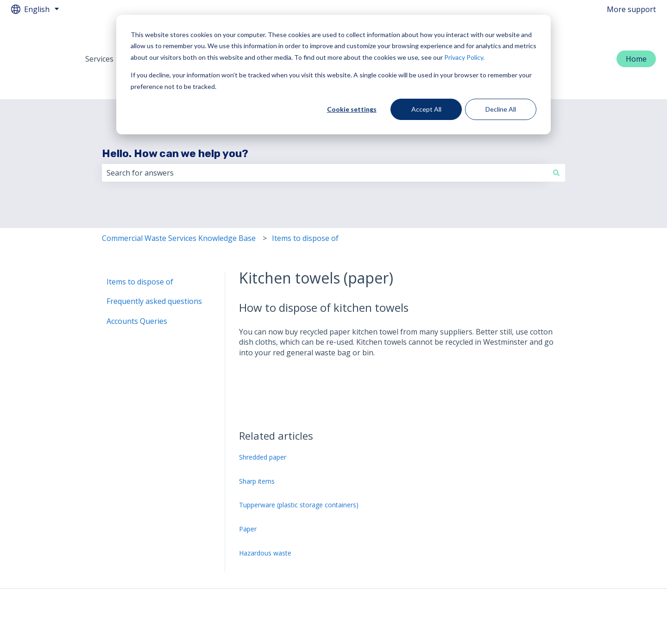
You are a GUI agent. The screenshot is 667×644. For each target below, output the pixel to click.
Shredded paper (263, 428)
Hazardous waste (265, 524)
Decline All (501, 109)
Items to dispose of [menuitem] (140, 253)
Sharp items (257, 452)
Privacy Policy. (464, 57)
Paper (248, 500)
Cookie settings (352, 109)
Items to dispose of (305, 209)
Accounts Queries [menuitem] (137, 292)
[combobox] (325, 144)
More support (631, 9)
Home (636, 44)
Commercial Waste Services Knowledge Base (179, 209)
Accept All (426, 109)
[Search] (556, 144)
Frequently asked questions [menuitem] (154, 272)
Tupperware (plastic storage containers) (299, 476)
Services (99, 44)
